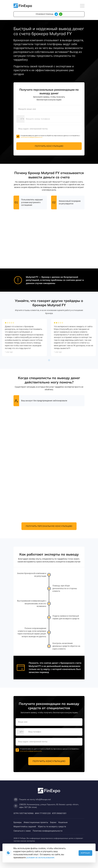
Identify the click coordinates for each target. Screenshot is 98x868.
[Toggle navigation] (82, 6)
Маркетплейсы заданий (25, 826)
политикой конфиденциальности (31, 137)
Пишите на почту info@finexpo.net (32, 800)
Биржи (53, 822)
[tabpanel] (24, 413)
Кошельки (63, 822)
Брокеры (18, 822)
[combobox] (20, 119)
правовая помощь (45, 14)
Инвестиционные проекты (36, 822)
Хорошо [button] (85, 853)
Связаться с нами (22, 831)
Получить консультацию (49, 146)
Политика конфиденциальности (48, 831)
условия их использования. (41, 858)
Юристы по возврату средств (52, 826)
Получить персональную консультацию (49, 526)
